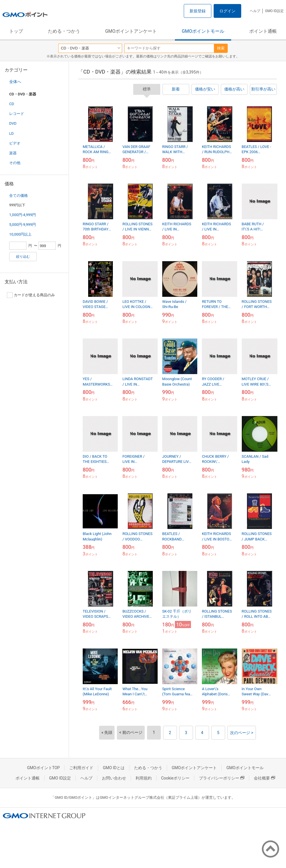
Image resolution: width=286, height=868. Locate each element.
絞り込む (23, 257)
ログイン (227, 11)
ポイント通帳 (263, 31)
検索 (221, 48)
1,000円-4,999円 (23, 215)
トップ (16, 31)
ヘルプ (255, 11)
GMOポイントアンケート (131, 31)
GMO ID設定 (274, 11)
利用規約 (144, 778)
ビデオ (15, 143)
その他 (15, 163)
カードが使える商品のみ (31, 295)
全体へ (15, 82)
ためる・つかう (64, 31)
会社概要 (264, 778)
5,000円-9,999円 (23, 225)
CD (12, 104)
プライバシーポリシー (222, 778)
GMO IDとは (114, 768)
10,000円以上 (20, 234)
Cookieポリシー (175, 778)
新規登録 (198, 11)
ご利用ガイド (81, 768)
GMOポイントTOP (43, 768)
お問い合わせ (114, 778)
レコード (17, 114)
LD (11, 133)
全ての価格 (19, 196)
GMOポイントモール (203, 31)
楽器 (13, 153)
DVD (13, 123)
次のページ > (242, 733)
